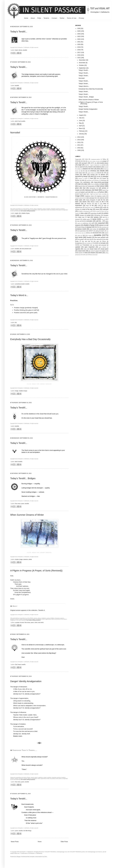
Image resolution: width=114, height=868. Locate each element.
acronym (84, 163)
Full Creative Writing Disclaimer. (28, 211)
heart (16, 50)
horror (95, 192)
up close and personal (100, 245)
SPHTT (91, 231)
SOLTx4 (97, 227)
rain (89, 217)
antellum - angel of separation (92, 165)
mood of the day (87, 209)
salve (107, 221)
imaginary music (89, 196)
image (17, 391)
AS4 (76, 167)
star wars (82, 233)
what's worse (79, 253)
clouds (17, 559)
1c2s (86, 159)
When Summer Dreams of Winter (27, 515)
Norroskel (15, 133)
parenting (94, 213)
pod (100, 213)
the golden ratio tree (84, 239)
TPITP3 (77, 245)
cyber (85, 175)
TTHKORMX (86, 245)
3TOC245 (78, 161)
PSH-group (97, 215)
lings (87, 206)
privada (82, 215)
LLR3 (99, 206)
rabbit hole (81, 217)
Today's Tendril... (19, 32)
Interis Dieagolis (91, 200)
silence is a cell (104, 225)
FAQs (39, 18)
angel (17, 213)
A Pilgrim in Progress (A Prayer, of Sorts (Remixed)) (36, 571)
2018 (79, 50)
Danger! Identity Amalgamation (26, 681)
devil (16, 121)
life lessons (88, 204)
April (81, 126)
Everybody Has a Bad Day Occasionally (30, 339)
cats (86, 171)
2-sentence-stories (95, 159)
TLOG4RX (96, 243)
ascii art (82, 167)
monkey (77, 209)
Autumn (90, 167)
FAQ (92, 184)
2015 (79, 58)
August (81, 115)
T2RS (79, 235)
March (81, 128)
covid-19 (99, 173)
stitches (88, 233)
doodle (98, 176)
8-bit (84, 161)
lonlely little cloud (89, 208)
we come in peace (94, 251)
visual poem (105, 249)
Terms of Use (72, 18)
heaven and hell (85, 192)
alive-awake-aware (103, 163)
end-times (104, 180)
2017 (79, 52)
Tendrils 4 (41, 610)
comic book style (80, 173)
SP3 (76, 231)
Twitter (62, 18)
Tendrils (46, 18)
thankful (89, 237)
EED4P (77, 180)
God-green (93, 188)
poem (23, 504)
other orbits (84, 213)
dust (92, 178)
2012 (79, 142)
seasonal (101, 223)
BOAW (105, 169)
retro (103, 219)
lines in (97, 204)
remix (36, 622)
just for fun (102, 200)
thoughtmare (79, 243)
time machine (88, 243)
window (93, 253)
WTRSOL (90, 255)
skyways (89, 227)
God (19, 121)
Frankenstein (91, 186)
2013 (79, 140)
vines (85, 249)
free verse (18, 504)
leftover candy (95, 202)
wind (86, 253)
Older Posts (64, 842)
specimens (83, 231)
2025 (79, 31)
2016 (79, 55)
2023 (79, 36)
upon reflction (103, 247)
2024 (79, 34)
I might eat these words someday (98, 194)
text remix (41, 622)
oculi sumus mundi (95, 211)
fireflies (97, 184)
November (82, 63)
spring (97, 231)
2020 (79, 44)
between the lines (88, 169)
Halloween (88, 190)
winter (30, 559)
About (33, 18)
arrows (104, 165)
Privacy (82, 18)
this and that (86, 241)
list (16, 322)
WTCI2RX (83, 255)
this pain (96, 241)
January (82, 134)
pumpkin (106, 215)
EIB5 (83, 180)
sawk (79, 223)
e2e (20, 213)
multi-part (105, 209)
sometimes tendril (20, 284)
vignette (78, 249)
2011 (79, 145)
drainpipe (106, 176)
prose (89, 215)
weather (104, 251)
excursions (87, 182)
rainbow (96, 217)
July (80, 118)
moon (97, 209)
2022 (79, 39)
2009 (79, 150)
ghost (77, 188)
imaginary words (101, 196)
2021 (79, 42)
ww (95, 255)
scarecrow (85, 223)
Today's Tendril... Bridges (23, 478)
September (83, 68)
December (82, 60)
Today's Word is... (19, 295)
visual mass (94, 249)
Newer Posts (15, 842)
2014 (79, 137)
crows (77, 175)
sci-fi (93, 223)
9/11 (89, 161)
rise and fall (80, 221)
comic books (91, 173)
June (81, 120)
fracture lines (82, 186)
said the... (99, 221)
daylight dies (94, 175)
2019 (79, 47)
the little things (27, 831)
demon (103, 175)
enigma (77, 182)
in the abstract (100, 198)
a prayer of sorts (19, 622)
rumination (89, 221)
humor (102, 192)
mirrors (20, 50)
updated (78, 247)
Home (26, 18)
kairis (77, 202)
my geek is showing (83, 211)
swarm (106, 233)
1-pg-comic (78, 159)
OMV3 (103, 211)
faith (80, 184)
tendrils (25, 50)
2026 (79, 29)
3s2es (104, 159)
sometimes (104, 227)
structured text (97, 233)
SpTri (103, 231)
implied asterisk (79, 198)
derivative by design (81, 176)
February (82, 131)
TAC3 (84, 235)
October (82, 65)
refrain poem (86, 219)
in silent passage (90, 198)
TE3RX (90, 235)
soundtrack (102, 229)
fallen (86, 184)
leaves (85, 202)
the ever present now (25, 249)
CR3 (105, 173)
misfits (105, 207)
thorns (104, 241)
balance (99, 167)
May (80, 123)
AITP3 (93, 163)
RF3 (107, 219)
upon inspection (90, 247)
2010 (79, 148)
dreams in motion (83, 178)
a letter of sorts (96, 161)
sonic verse (93, 229)
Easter (104, 178)
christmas (93, 171)
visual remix (82, 251)
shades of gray (25, 213)
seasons (26, 559)
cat (82, 171)
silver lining (81, 227)
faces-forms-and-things (101, 182)
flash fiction (105, 184)
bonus (77, 171)
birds (98, 169)
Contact (54, 18)
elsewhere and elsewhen (93, 180)
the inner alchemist (97, 239)
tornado (103, 243)
